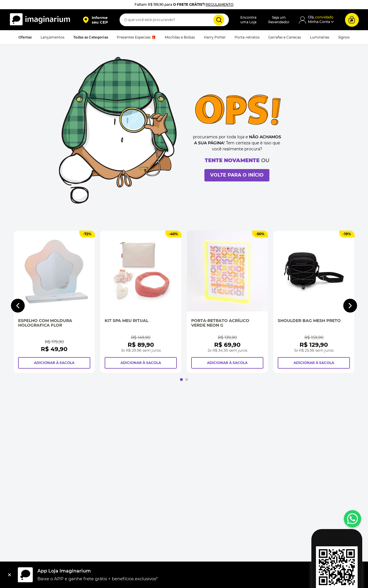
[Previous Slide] (18, 306)
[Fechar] (9, 575)
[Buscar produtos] (219, 20)
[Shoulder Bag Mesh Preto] (314, 302)
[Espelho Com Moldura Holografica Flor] (54, 302)
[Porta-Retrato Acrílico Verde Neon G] (227, 302)
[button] (95, 20)
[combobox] (174, 20)
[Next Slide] (350, 306)
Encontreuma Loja (248, 20)
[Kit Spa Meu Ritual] (141, 302)
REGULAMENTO (220, 4)
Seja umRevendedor (279, 20)
